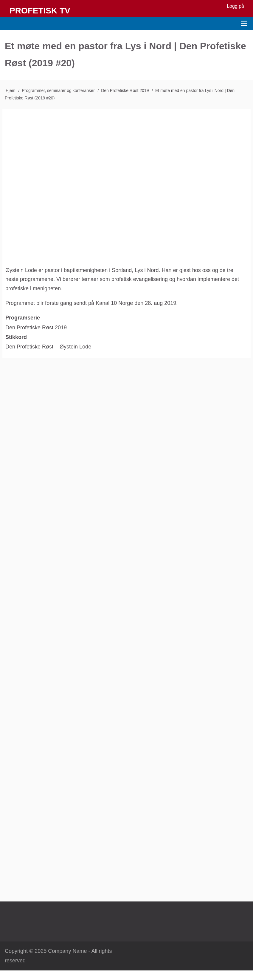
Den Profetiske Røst (29, 347)
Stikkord (16, 337)
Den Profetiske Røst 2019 (125, 90)
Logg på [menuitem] (235, 6)
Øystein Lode (75, 347)
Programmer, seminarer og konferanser (58, 90)
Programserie (23, 318)
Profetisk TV (40, 11)
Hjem (11, 90)
